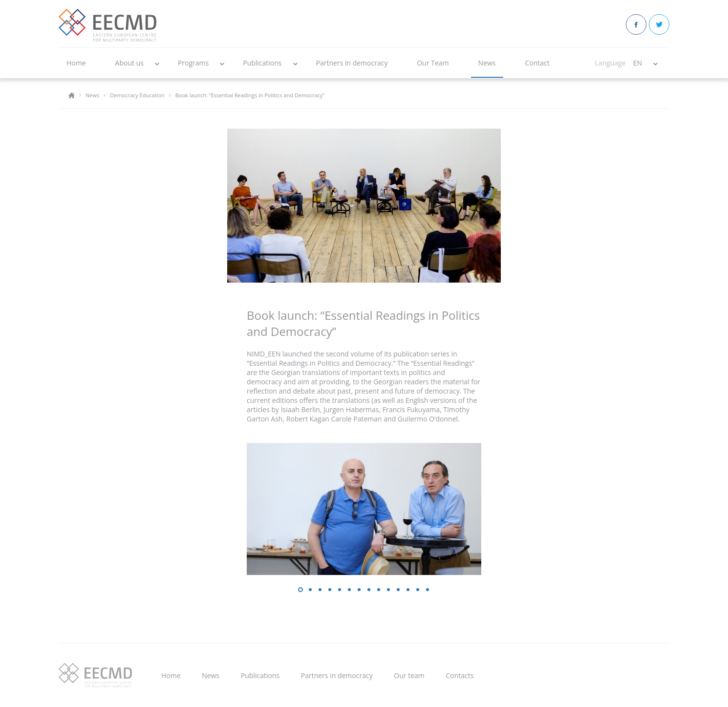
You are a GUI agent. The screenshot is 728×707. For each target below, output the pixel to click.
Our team (409, 675)
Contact (537, 63)
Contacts (460, 675)
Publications (262, 63)
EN (638, 63)
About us (129, 63)
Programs (193, 63)
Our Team (433, 63)
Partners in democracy (352, 63)
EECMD (107, 25)
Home (76, 63)
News (487, 63)
